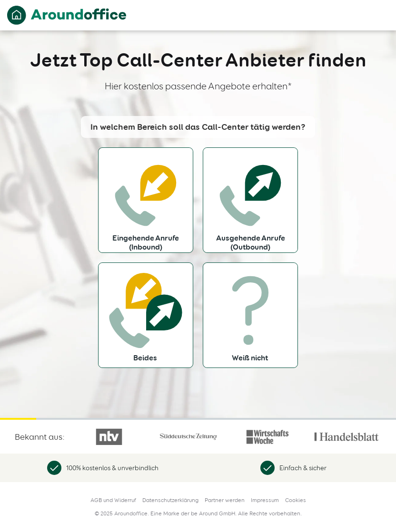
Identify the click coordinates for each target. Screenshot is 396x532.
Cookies (296, 500)
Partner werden (225, 500)
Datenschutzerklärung (170, 500)
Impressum (265, 500)
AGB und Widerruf (113, 500)
